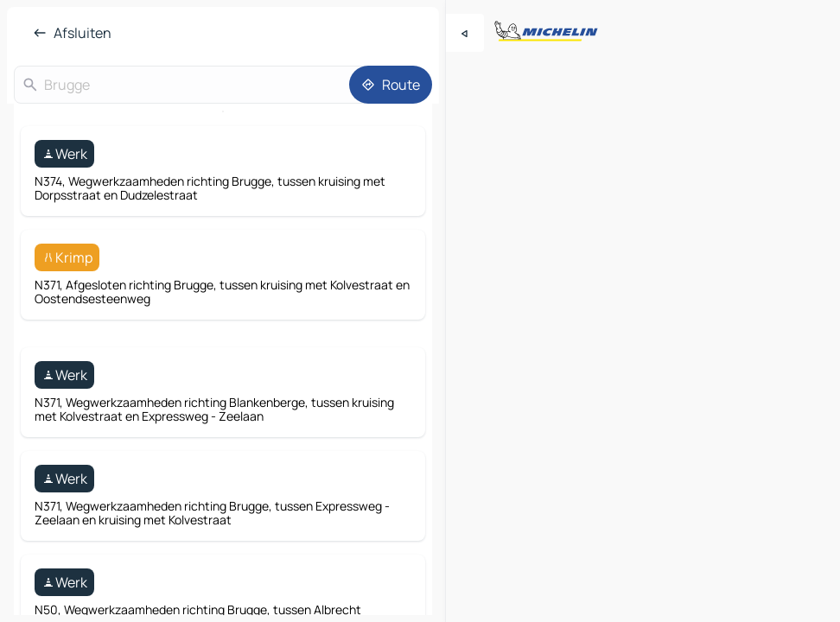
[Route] (391, 85)
